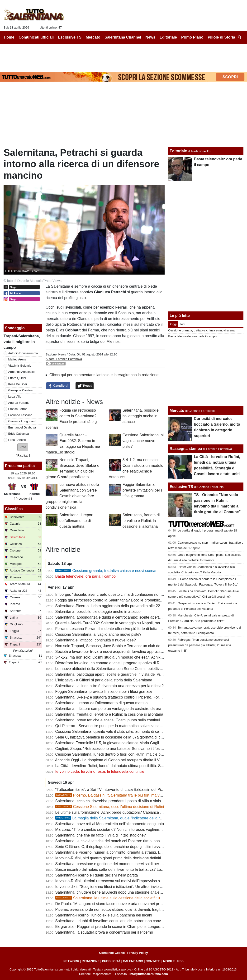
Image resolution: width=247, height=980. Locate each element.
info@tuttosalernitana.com (149, 974)
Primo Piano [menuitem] (192, 37)
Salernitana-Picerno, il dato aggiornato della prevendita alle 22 (108, 606)
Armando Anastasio (21, 372)
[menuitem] (239, 37)
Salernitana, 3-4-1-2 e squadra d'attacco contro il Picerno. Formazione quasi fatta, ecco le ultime (136, 697)
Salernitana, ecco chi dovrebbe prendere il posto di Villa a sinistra (110, 801)
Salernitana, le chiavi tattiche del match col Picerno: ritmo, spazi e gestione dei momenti (129, 841)
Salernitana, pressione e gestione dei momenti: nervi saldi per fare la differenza (122, 864)
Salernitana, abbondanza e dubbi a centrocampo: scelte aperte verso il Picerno (122, 617)
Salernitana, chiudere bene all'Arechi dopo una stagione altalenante (112, 892)
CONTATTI (153, 961)
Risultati (23, 456)
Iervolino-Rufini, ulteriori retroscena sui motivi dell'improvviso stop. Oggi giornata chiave (129, 881)
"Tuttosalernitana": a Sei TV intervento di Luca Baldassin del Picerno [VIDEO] (120, 790)
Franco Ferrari (18, 409)
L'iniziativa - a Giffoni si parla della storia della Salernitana (104, 680)
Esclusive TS (181, 487)
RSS (180, 961)
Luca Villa (15, 396)
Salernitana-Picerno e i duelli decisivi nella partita (97, 875)
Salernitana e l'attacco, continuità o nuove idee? (96, 640)
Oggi (173, 324)
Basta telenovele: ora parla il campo (85, 576)
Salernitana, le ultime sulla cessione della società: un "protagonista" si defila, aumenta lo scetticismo (148, 898)
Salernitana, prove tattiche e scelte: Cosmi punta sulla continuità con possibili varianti (127, 720)
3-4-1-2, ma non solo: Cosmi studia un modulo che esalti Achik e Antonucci (118, 657)
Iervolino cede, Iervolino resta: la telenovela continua (100, 771)
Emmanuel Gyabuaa (22, 427)
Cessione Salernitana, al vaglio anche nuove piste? (143, 441)
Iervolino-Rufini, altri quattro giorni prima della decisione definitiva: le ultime (118, 858)
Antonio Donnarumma (23, 353)
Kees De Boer (18, 384)
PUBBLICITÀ (111, 961)
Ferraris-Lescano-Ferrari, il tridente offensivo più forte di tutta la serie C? (116, 629)
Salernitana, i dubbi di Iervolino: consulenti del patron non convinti (111, 921)
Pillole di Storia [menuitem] (221, 37)
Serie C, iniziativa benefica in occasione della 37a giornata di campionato (117, 737)
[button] (23, 447)
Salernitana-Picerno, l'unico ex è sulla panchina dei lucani (104, 915)
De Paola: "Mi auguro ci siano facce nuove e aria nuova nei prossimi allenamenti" (124, 904)
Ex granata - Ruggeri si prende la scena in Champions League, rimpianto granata (124, 927)
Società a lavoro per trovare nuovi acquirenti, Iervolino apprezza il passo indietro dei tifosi (130, 652)
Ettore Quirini (17, 378)
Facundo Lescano (20, 415)
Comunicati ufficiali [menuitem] (36, 37)
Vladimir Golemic (20, 366)
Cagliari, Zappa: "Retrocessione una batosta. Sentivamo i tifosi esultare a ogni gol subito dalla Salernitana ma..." (150, 749)
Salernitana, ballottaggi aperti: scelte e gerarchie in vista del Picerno (112, 674)
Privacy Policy (138, 953)
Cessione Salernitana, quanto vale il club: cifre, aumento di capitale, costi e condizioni (127, 731)
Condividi (58, 386)
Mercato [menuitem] (93, 37)
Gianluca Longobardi (22, 421)
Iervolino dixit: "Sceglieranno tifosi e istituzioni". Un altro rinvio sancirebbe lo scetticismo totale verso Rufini (145, 887)
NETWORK (71, 961)
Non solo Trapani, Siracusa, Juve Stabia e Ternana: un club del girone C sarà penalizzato (130, 646)
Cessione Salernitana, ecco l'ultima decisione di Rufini (110, 807)
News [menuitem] (150, 37)
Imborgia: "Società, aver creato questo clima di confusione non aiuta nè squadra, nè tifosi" (131, 594)
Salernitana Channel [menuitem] (123, 37)
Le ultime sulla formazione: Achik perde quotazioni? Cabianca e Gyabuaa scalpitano (126, 812)
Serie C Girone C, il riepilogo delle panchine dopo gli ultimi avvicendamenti (118, 847)
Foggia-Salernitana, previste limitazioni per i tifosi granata (142, 490)
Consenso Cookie (112, 953)
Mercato (177, 411)
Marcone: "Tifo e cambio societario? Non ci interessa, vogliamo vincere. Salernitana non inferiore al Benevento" (149, 830)
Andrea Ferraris (19, 403)
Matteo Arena (17, 359)
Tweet (85, 386)
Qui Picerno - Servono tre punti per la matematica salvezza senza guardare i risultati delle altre (135, 726)
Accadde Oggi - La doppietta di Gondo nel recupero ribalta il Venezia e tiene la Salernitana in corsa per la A (145, 760)
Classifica (14, 509)
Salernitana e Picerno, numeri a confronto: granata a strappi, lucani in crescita (121, 852)
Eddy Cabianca (19, 434)
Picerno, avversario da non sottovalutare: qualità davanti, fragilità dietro (115, 909)
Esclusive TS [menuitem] (70, 37)
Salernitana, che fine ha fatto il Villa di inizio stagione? (101, 835)
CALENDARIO (133, 961)
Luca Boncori (17, 440)
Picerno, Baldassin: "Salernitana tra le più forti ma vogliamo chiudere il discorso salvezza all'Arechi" (148, 795)
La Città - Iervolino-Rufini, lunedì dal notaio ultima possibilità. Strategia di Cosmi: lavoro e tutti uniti (138, 766)
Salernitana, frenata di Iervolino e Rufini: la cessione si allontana (141, 521)
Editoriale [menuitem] (168, 37)
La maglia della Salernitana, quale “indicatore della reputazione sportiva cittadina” (132, 818)
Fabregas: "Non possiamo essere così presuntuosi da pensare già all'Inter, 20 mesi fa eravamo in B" (199, 645)
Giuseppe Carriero (21, 390)
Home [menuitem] (9, 37)
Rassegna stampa (186, 449)
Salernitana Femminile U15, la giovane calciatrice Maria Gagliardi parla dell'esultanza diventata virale (140, 743)
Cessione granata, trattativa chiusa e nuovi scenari (106, 571)
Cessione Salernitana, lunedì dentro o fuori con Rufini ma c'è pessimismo (117, 754)
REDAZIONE (91, 961)
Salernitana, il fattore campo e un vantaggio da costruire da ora (108, 709)
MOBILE (169, 961)
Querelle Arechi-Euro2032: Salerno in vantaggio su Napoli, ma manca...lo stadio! (123, 623)
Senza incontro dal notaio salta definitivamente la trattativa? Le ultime (114, 869)
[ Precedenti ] (23, 499)
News (62, 354)
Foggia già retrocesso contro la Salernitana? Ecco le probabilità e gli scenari (119, 600)
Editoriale (178, 151)
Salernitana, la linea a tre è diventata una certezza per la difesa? (109, 686)
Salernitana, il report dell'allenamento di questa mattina (76, 521)
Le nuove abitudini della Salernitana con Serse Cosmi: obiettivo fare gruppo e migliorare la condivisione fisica (72, 496)
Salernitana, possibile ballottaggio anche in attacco (141, 416)
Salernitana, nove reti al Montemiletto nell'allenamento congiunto (110, 824)
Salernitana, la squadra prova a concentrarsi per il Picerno (104, 932)
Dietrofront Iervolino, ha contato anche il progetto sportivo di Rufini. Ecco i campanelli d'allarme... (137, 663)
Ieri (182, 324)
